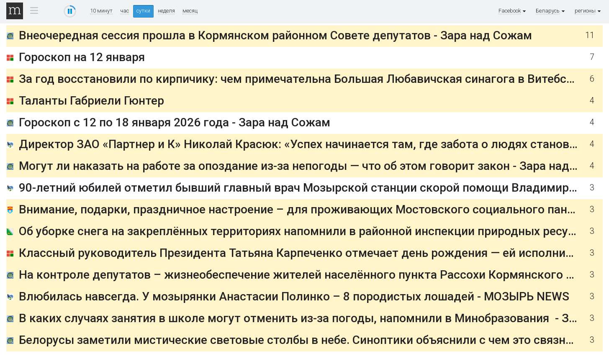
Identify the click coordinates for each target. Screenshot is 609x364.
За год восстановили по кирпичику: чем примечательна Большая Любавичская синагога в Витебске (299, 79)
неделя (166, 11)
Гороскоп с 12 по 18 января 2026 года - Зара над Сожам (175, 122)
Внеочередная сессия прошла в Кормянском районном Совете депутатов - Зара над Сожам (275, 35)
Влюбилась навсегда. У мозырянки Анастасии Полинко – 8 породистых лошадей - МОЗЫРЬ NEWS (294, 296)
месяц (190, 11)
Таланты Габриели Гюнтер (91, 101)
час (125, 11)
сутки (143, 11)
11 (590, 35)
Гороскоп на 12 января (82, 57)
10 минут (101, 11)
